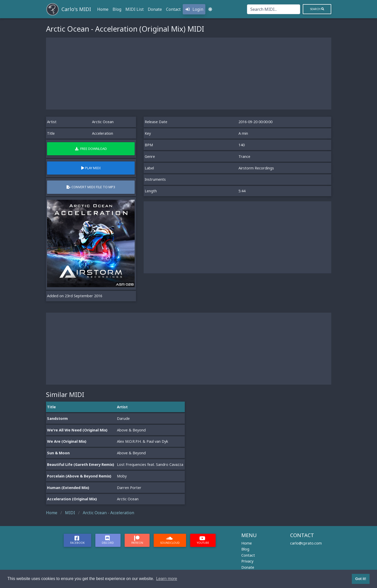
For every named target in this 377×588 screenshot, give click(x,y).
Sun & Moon (58, 453)
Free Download (91, 149)
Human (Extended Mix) (68, 488)
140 (242, 145)
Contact (173, 9)
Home (103, 9)
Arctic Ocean (103, 122)
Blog (117, 9)
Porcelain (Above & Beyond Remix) (79, 476)
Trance (244, 156)
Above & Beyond (131, 430)
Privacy (247, 561)
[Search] (274, 9)
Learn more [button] (167, 579)
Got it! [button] (361, 579)
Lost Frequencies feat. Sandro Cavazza (150, 464)
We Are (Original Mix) (67, 441)
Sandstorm (57, 418)
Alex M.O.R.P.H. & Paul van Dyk (142, 441)
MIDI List (135, 9)
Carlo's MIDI (76, 9)
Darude (123, 418)
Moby (122, 476)
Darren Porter (129, 488)
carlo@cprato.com (306, 543)
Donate (155, 9)
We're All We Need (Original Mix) (77, 430)
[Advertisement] (189, 74)
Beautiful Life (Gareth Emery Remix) (81, 464)
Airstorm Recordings (256, 168)
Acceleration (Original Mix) (72, 499)
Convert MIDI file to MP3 (91, 187)
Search (317, 9)
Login (194, 9)
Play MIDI (91, 168)
